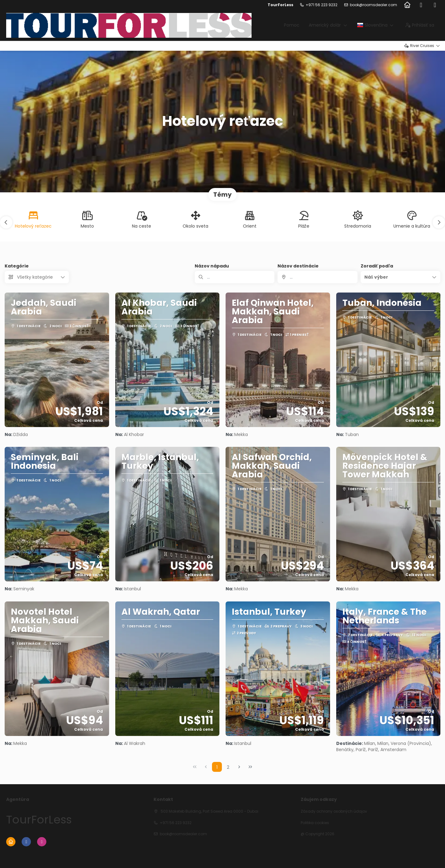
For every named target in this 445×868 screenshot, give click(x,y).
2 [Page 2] (228, 767)
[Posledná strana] (250, 767)
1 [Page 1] (217, 767)
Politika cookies (315, 823)
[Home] (407, 5)
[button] (6, 222)
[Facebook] (421, 5)
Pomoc (292, 25)
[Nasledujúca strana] (239, 767)
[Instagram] (435, 5)
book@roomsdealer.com (373, 5)
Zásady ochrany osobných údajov (334, 811)
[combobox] (317, 277)
